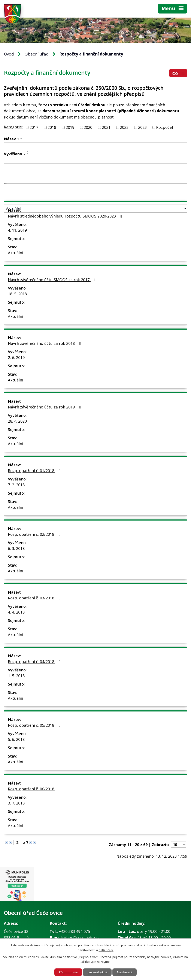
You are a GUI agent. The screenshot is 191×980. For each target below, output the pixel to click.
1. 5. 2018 (16, 676)
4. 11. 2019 (17, 230)
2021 (106, 127)
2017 (34, 127)
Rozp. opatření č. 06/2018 (35, 789)
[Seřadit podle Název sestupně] (21, 139)
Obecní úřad (37, 54)
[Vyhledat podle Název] (95, 147)
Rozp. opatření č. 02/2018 (35, 534)
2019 (70, 127)
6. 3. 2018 (16, 548)
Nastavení (125, 972)
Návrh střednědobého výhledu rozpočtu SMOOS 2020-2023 (66, 216)
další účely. (106, 950)
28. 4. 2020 (17, 421)
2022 (124, 127)
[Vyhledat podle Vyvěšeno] (95, 168)
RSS (178, 73)
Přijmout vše (68, 972)
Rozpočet (165, 127)
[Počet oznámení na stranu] (179, 845)
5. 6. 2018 (16, 739)
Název (11, 139)
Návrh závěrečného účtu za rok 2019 (45, 407)
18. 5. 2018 (17, 294)
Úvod (9, 54)
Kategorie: (13, 127)
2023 (142, 127)
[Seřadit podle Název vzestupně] (21, 137)
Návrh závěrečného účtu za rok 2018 (45, 343)
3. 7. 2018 (16, 803)
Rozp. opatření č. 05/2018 (35, 725)
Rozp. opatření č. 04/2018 (35, 662)
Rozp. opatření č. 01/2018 (35, 471)
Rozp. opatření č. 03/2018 (35, 598)
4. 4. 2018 (16, 612)
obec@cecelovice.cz (82, 938)
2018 (52, 127)
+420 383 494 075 (74, 931)
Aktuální (16, 253)
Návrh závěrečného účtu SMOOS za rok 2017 (53, 280)
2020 (88, 127)
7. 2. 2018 (16, 485)
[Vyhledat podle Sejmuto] (95, 188)
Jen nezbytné (97, 972)
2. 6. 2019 (16, 357)
